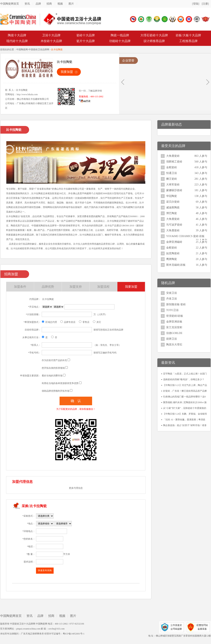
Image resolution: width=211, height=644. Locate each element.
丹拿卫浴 (172, 299)
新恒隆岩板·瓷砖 (176, 304)
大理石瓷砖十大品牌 (154, 35)
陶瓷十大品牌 (17, 35)
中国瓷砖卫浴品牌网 (39, 50)
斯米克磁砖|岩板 (176, 265)
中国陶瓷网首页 (10, 4)
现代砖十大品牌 (17, 41)
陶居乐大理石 (174, 345)
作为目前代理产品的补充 (54, 360)
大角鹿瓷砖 (173, 156)
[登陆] (196, 4)
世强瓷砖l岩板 (175, 316)
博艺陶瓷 (172, 213)
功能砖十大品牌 (120, 41)
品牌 (38, 4)
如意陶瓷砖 (173, 253)
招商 (49, 4)
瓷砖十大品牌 (86, 35)
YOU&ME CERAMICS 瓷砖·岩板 (185, 236)
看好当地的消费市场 (52, 376)
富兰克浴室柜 (174, 327)
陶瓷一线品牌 (120, 35)
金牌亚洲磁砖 (174, 242)
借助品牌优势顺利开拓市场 (56, 391)
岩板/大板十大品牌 (188, 35)
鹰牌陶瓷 (172, 259)
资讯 (27, 4)
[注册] (205, 4)
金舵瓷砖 (172, 167)
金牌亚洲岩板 (174, 322)
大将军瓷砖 (173, 185)
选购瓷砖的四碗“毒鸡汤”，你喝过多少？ (184, 379)
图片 (71, 4)
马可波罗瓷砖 (174, 225)
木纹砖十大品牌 (51, 41)
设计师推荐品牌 (154, 41)
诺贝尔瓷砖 (173, 202)
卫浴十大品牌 (51, 35)
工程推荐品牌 (188, 41)
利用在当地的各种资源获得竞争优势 (60, 383)
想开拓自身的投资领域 (53, 368)
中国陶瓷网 (22, 50)
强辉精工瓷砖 (174, 162)
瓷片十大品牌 (86, 41)
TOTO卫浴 (172, 310)
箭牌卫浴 (172, 339)
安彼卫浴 (172, 293)
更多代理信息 (76, 488)
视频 (60, 4)
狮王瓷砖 (172, 179)
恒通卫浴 (172, 173)
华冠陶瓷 (172, 196)
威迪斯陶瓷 (173, 207)
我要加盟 (67, 72)
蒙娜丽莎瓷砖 (174, 190)
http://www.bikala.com (27, 94)
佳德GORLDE (174, 333)
